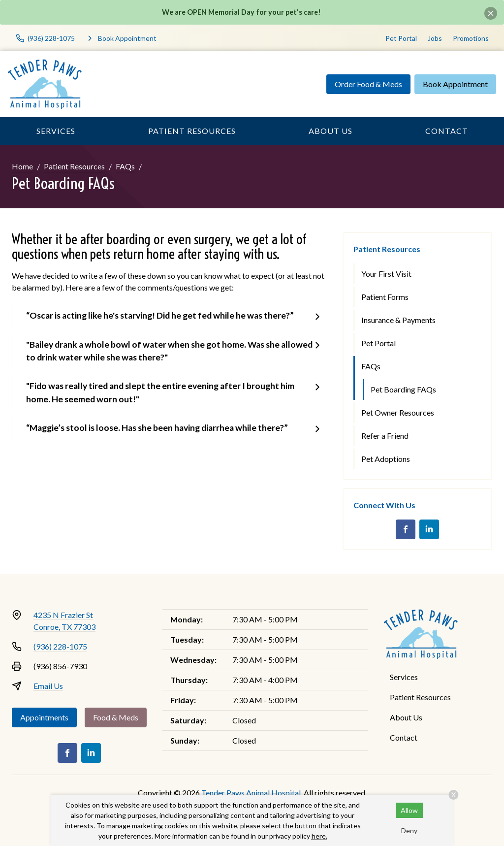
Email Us (48, 686)
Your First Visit (386, 274)
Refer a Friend (385, 436)
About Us (331, 131)
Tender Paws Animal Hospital (251, 793)
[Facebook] (406, 529)
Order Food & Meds (368, 84)
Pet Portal (401, 38)
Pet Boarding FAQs (403, 389)
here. (319, 836)
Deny (409, 830)
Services (56, 131)
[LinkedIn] (429, 529)
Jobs (435, 38)
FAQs (125, 166)
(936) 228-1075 (60, 646)
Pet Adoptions (386, 459)
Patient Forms (385, 297)
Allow (409, 810)
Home (22, 166)
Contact (447, 131)
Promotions (471, 38)
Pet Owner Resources (398, 412)
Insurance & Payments (398, 320)
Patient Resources (192, 131)
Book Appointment (455, 84)
